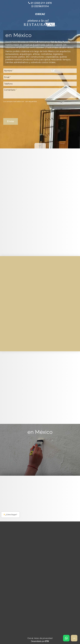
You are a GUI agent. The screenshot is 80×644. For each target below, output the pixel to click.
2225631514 (40, 6)
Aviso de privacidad (43, 638)
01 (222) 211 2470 (40, 3)
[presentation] (23, 109)
